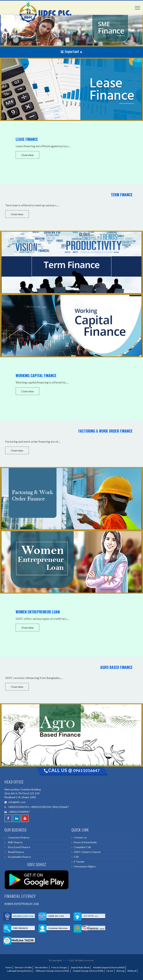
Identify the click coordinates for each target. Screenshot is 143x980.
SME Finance (15, 842)
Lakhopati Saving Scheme (19, 971)
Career (110, 971)
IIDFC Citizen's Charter (87, 852)
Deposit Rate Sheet (80, 967)
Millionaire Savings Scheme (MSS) (52, 971)
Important (70, 51)
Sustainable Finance (19, 857)
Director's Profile (23, 967)
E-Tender (79, 862)
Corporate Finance (18, 837)
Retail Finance (15, 852)
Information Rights (85, 866)
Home (9, 967)
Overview (27, 155)
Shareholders (42, 967)
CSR (76, 857)
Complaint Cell (82, 847)
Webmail (132, 971)
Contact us (80, 837)
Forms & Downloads (85, 842)
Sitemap (120, 971)
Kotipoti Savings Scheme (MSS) (88, 971)
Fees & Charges (59, 967)
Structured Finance (18, 847)
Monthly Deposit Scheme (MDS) (109, 967)
